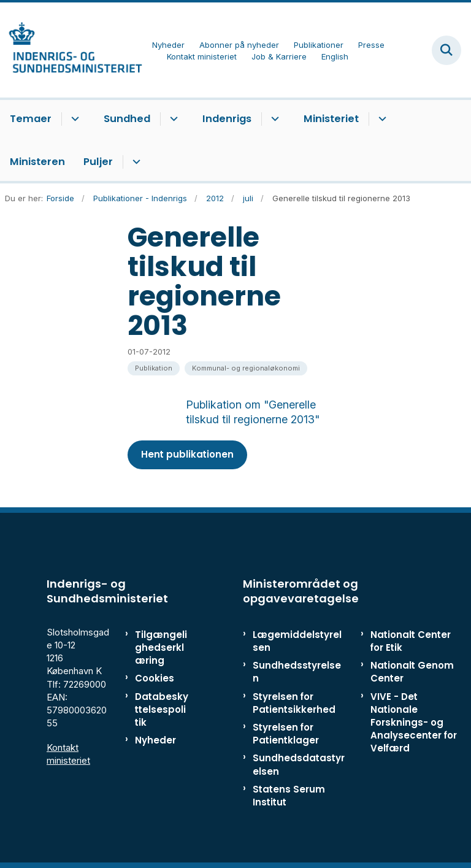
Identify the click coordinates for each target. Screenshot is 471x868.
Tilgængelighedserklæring (161, 647)
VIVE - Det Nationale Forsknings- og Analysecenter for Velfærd (414, 723)
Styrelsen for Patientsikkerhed (294, 703)
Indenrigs (227, 119)
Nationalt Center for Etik (411, 641)
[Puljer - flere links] (135, 162)
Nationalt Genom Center (412, 672)
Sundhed (127, 119)
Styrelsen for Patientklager (286, 734)
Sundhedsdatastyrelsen (299, 764)
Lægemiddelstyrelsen (297, 641)
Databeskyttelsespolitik (162, 709)
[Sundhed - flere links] (172, 119)
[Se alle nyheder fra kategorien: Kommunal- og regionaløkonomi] (246, 368)
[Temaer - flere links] (73, 119)
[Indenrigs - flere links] (273, 119)
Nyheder (155, 740)
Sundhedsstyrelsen (297, 672)
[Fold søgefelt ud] (446, 50)
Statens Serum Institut (289, 796)
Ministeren (37, 162)
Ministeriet (331, 119)
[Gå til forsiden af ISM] (71, 50)
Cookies (155, 678)
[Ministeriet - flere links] (381, 119)
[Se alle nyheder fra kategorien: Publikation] (154, 368)
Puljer (98, 162)
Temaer (31, 119)
